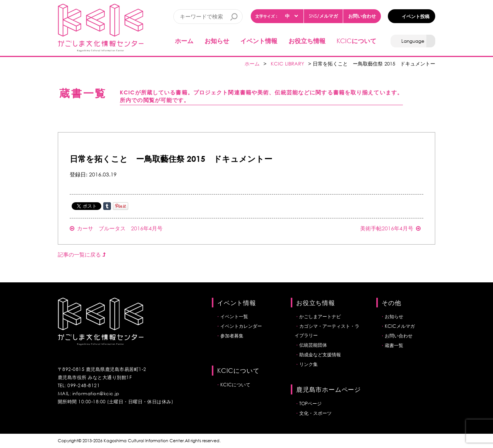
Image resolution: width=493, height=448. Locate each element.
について (356, 41)
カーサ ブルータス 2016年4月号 (116, 228)
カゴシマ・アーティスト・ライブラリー (327, 331)
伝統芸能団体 (313, 345)
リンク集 (309, 364)
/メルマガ (323, 16)
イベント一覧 (234, 316)
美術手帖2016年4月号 (390, 228)
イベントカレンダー (241, 326)
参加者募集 (232, 336)
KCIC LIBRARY (288, 64)
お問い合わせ (362, 16)
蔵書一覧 (394, 345)
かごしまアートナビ (320, 316)
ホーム (184, 41)
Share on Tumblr (107, 206)
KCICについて (235, 385)
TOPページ (310, 404)
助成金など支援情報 (320, 355)
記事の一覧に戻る (82, 254)
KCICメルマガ (400, 326)
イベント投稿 (416, 16)
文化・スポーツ (315, 413)
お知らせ (217, 41)
